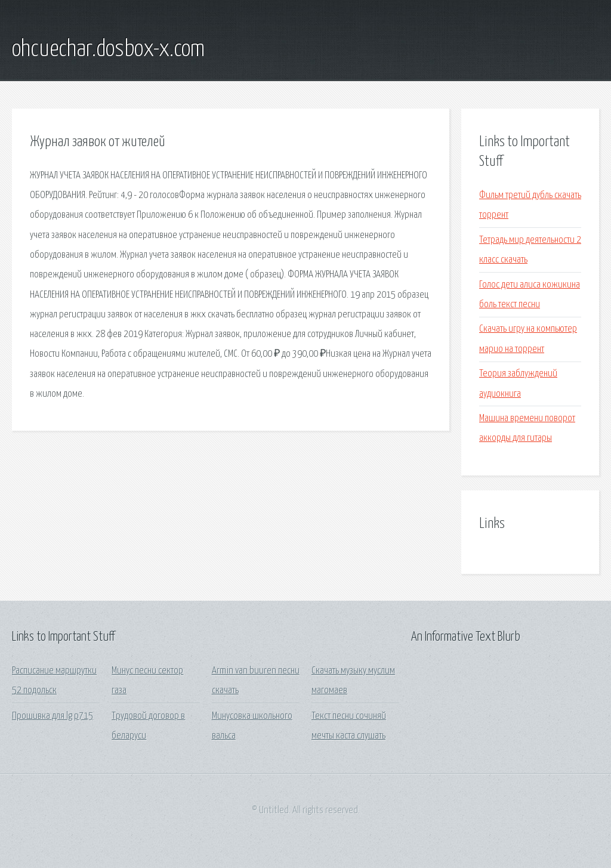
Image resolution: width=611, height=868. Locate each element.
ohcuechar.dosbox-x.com (108, 50)
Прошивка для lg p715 (53, 716)
